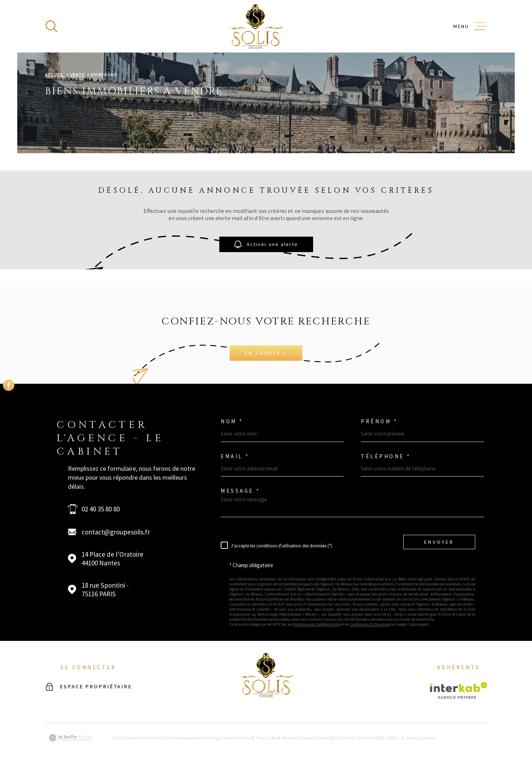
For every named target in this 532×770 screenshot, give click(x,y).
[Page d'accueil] (256, 26)
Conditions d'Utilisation (370, 624)
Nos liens (343, 738)
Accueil (54, 75)
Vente (77, 75)
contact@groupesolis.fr (116, 532)
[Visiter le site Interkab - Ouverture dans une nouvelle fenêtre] (458, 691)
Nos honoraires (238, 738)
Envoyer (439, 542)
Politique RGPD (369, 738)
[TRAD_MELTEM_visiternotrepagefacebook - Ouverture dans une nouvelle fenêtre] (9, 385)
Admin (324, 738)
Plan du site (267, 738)
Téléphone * (386, 456)
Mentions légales (298, 738)
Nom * (232, 421)
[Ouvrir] (51, 26)
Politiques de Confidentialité (317, 624)
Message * (240, 491)
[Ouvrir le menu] (470, 26)
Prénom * (379, 421)
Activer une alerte (266, 244)
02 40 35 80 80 (101, 509)
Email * (235, 456)
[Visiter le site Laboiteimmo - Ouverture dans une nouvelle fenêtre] (70, 738)
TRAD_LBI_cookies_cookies (411, 738)
